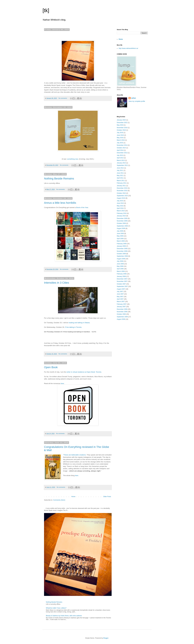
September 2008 (122, 256)
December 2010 (122, 188)
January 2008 (121, 276)
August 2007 (121, 289)
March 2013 (121, 160)
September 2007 (122, 286)
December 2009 (122, 218)
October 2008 (121, 254)
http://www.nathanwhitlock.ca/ (128, 48)
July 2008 (120, 261)
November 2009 (122, 221)
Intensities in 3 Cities (57, 283)
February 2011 (122, 183)
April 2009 (120, 239)
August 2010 (121, 198)
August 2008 (121, 259)
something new (73, 159)
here (62, 383)
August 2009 (121, 228)
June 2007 (120, 294)
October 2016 (121, 130)
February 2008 (122, 274)
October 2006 (121, 314)
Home (73, 497)
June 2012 (120, 168)
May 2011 (120, 176)
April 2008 (120, 269)
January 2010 (121, 216)
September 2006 (122, 317)
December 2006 (122, 309)
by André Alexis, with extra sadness (64, 616)
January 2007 (121, 307)
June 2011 (120, 173)
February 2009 (122, 244)
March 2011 (121, 181)
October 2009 (121, 223)
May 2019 (120, 125)
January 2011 (121, 186)
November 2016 (122, 128)
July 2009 (120, 231)
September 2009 (122, 226)
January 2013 (121, 163)
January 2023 (121, 120)
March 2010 (121, 211)
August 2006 (121, 319)
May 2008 (120, 266)
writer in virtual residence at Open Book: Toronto (84, 372)
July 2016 (120, 133)
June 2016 (120, 135)
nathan (133, 98)
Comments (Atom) (59, 500)
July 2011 (120, 170)
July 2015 (120, 143)
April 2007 (120, 299)
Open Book (51, 367)
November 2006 (122, 312)
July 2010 (120, 201)
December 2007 (122, 279)
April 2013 (120, 158)
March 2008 (121, 271)
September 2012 (122, 165)
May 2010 (120, 206)
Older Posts (107, 497)
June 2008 (120, 264)
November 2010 (122, 191)
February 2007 (122, 304)
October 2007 (121, 284)
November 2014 (122, 145)
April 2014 (120, 150)
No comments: (63, 98)
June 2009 (120, 234)
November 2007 (122, 281)
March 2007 (121, 302)
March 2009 (121, 241)
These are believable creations (75, 455)
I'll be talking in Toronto (73, 327)
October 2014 (121, 148)
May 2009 (120, 236)
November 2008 (122, 251)
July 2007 (120, 292)
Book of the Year (82, 207)
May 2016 (120, 138)
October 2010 (121, 193)
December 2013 (122, 153)
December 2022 (122, 123)
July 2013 (120, 155)
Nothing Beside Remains (59, 179)
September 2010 (122, 196)
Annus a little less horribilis (60, 203)
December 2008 (122, 249)
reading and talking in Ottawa (79, 323)
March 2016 (121, 140)
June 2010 (120, 203)
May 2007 (120, 297)
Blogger (106, 638)
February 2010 (122, 213)
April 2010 (120, 208)
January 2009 (121, 246)
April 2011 (120, 178)
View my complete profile (137, 101)
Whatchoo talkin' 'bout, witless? (56, 608)
